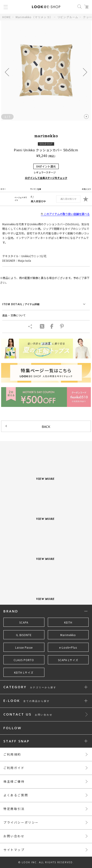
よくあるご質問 (16, 795)
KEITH (68, 622)
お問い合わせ (14, 836)
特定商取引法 (14, 809)
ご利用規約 (12, 754)
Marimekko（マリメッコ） (34, 17)
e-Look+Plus (68, 647)
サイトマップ (14, 850)
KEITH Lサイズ (24, 673)
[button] (85, 72)
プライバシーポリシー (21, 822)
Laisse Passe (24, 647)
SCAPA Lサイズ (68, 660)
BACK (46, 426)
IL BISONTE (24, 635)
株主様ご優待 (14, 781)
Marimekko (68, 635)
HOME (7, 17)
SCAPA (24, 622)
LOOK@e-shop (46, 7)
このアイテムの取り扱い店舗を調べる (65, 214)
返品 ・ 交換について (14, 315)
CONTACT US (28, 714)
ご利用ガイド (14, 768)
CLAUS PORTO (24, 660)
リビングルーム (68, 17)
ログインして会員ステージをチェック (46, 178)
